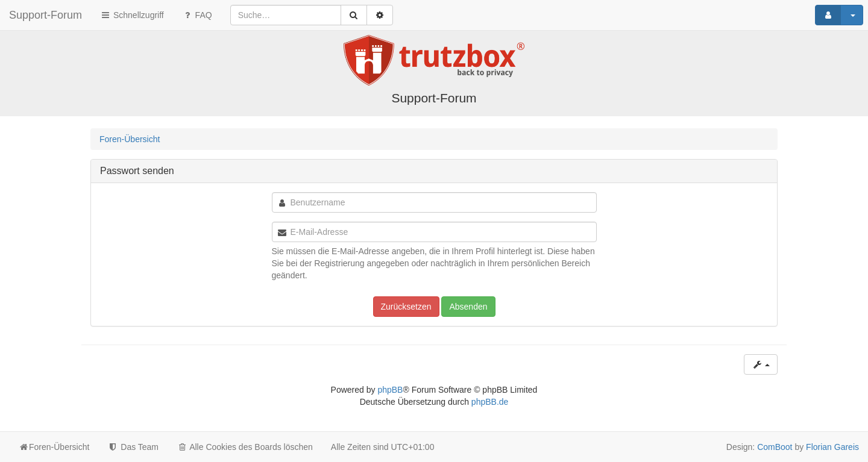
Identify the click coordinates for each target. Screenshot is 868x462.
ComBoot (775, 447)
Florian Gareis (832, 447)
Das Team (133, 447)
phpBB (390, 390)
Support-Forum (46, 15)
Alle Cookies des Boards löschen (245, 447)
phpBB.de (490, 402)
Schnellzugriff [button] (132, 15)
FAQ (197, 15)
